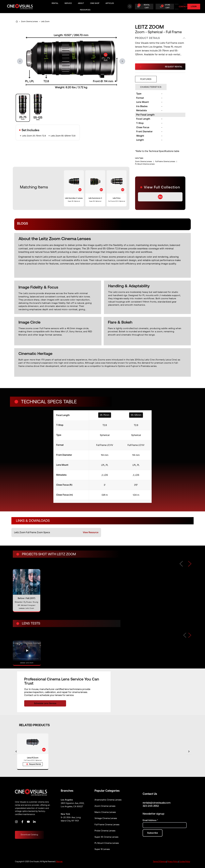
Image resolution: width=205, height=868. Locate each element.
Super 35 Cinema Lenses (106, 837)
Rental (55, 3)
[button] (20, 61)
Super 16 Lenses (102, 849)
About (81, 3)
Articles (110, 3)
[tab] (146, 79)
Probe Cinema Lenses (105, 831)
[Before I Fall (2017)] (27, 591)
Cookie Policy (185, 862)
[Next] (190, 635)
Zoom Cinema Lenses (29, 22)
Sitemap (59, 862)
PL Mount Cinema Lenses (145, 164)
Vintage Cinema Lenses (106, 818)
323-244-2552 (151, 806)
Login (194, 6)
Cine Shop (95, 3)
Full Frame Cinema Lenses (165, 161)
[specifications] (102, 457)
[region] (71, 108)
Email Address (150, 820)
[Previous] (185, 635)
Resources (85, 10)
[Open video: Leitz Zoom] (27, 653)
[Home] (17, 22)
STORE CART (168, 6)
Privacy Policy (173, 862)
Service (68, 3)
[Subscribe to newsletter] (153, 833)
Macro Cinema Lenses (105, 812)
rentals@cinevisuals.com (157, 803)
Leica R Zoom (33, 758)
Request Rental (161, 67)
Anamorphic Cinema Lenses (108, 800)
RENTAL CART (147, 6)
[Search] (130, 7)
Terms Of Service (160, 862)
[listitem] (56, 532)
